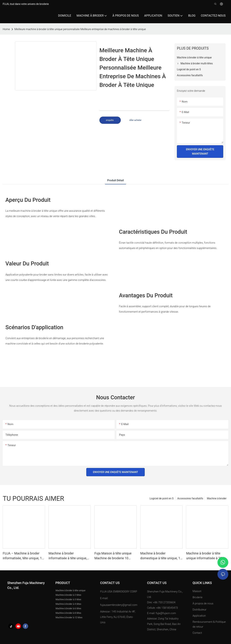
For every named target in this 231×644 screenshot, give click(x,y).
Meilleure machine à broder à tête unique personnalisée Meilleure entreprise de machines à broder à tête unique (80, 29)
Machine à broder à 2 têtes (68, 595)
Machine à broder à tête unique (70, 590)
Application (200, 616)
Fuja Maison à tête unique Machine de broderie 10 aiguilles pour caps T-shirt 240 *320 (113, 556)
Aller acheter (135, 120)
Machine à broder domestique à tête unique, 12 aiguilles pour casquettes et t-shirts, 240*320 (161, 556)
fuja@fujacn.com (166, 613)
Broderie (198, 597)
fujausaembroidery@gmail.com (119, 605)
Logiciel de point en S (162, 498)
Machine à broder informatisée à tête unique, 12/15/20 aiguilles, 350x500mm (68, 556)
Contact (197, 633)
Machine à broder (217, 498)
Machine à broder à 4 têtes (68, 604)
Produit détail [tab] (115, 180)
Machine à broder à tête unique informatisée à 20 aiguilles (204, 556)
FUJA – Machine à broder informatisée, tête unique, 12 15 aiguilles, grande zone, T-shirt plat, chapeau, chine (23, 556)
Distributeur (199, 610)
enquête (110, 120)
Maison (197, 591)
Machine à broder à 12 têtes (69, 618)
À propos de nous (203, 603)
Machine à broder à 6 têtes (68, 609)
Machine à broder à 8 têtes (68, 613)
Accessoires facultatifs (190, 498)
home (6, 29)
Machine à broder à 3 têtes (68, 599)
